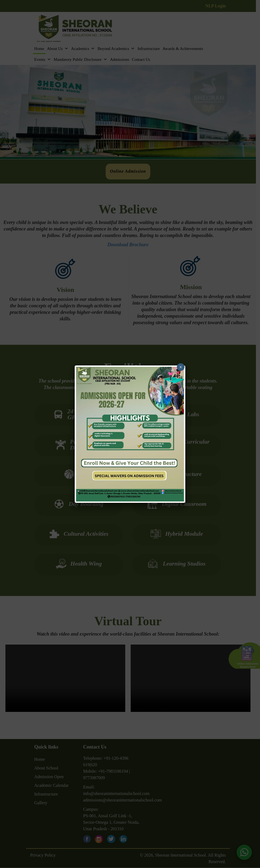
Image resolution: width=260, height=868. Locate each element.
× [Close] (181, 367)
